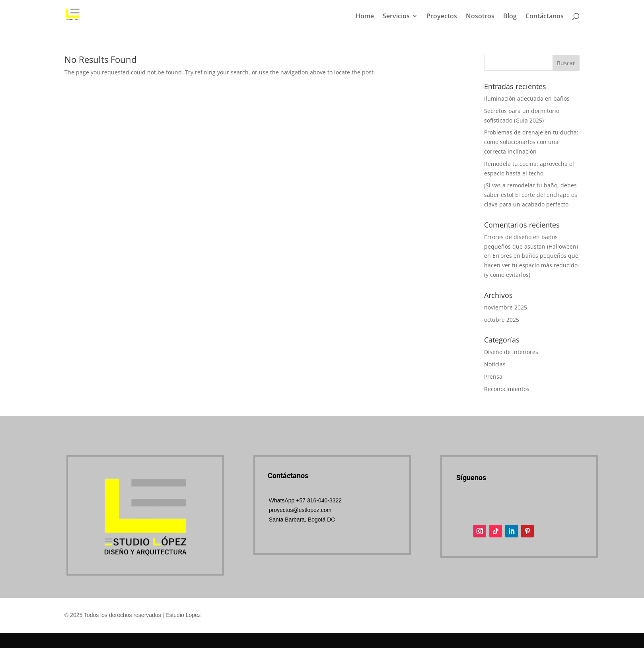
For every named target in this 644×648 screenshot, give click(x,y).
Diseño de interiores (511, 352)
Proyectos (442, 17)
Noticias (495, 364)
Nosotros (480, 17)
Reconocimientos (507, 389)
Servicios (396, 17)
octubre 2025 (502, 320)
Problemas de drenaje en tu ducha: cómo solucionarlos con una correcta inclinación (531, 142)
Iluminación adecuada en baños (527, 98)
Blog (510, 17)
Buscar (566, 63)
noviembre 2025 (506, 307)
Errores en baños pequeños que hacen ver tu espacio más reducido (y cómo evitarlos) (531, 265)
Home (365, 17)
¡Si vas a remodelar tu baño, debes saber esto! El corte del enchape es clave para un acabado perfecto (531, 195)
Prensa (493, 377)
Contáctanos (545, 17)
